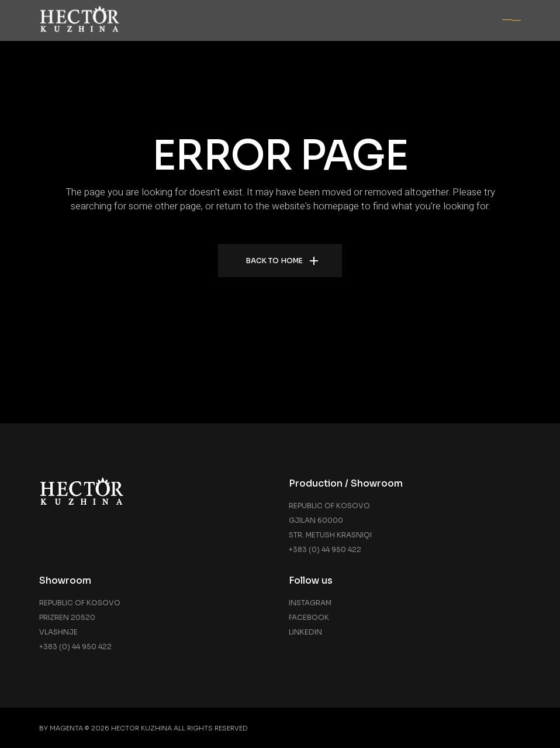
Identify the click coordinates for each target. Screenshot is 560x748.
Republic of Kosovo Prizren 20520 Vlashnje (80, 617)
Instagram (310, 603)
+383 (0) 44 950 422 (325, 549)
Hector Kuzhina (141, 728)
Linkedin (305, 632)
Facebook (309, 617)
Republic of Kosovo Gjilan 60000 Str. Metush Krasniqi (330, 520)
